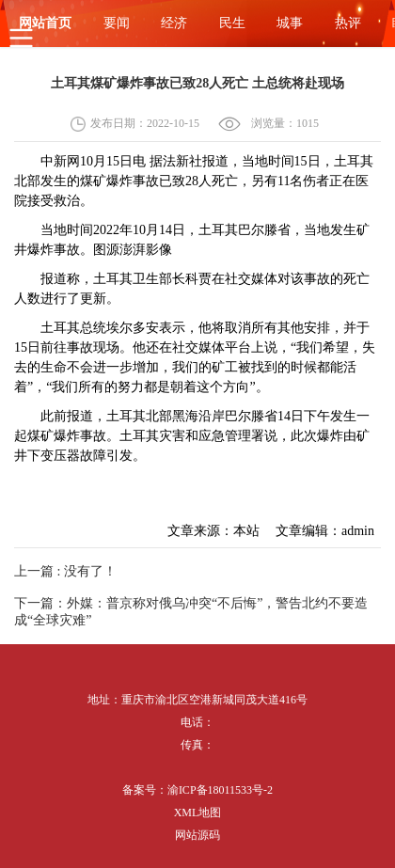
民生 (232, 23)
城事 (290, 23)
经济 (174, 23)
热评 (348, 23)
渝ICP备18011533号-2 (220, 790)
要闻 (117, 23)
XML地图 (198, 813)
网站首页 (45, 23)
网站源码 (197, 835)
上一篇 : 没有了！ (65, 571)
